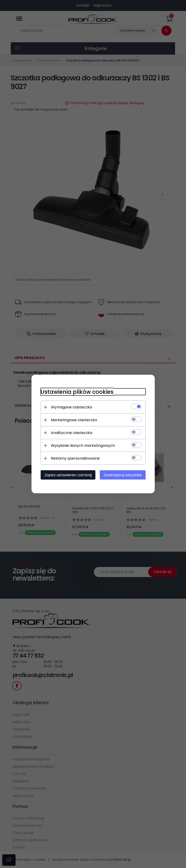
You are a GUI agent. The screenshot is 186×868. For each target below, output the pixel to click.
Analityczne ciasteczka (72, 433)
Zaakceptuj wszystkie (123, 475)
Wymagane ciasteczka (71, 407)
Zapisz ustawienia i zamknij (68, 475)
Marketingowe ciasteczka (74, 420)
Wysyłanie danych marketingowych (83, 446)
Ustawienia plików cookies (77, 392)
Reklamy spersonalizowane (75, 458)
